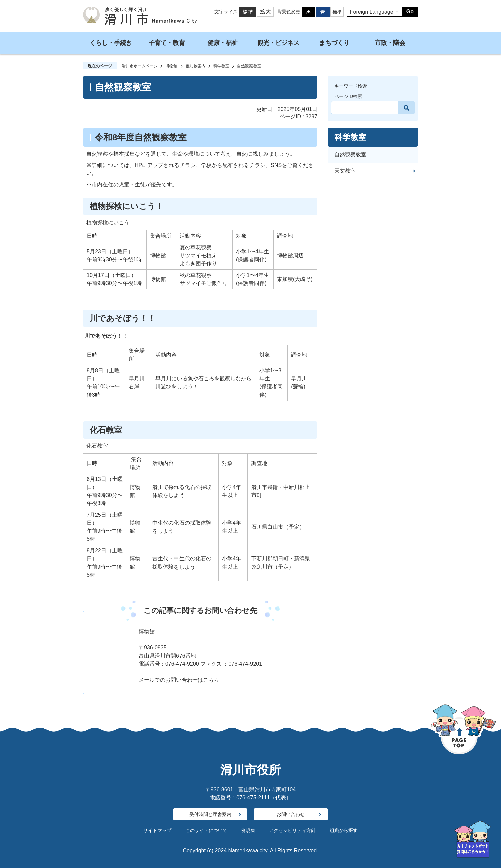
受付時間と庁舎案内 (210, 814)
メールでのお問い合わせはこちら (179, 680)
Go (410, 12)
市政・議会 (390, 43)
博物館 (171, 66)
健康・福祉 (223, 43)
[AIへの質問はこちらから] (473, 839)
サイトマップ (157, 830)
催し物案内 (196, 66)
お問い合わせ (291, 814)
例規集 (248, 830)
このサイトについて (206, 830)
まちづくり (334, 43)
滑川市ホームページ (140, 66)
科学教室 (221, 66)
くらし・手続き (111, 43)
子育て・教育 (167, 43)
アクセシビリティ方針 (292, 830)
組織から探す (344, 830)
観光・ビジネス (278, 43)
